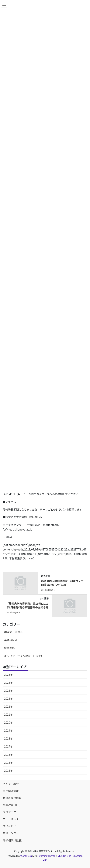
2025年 (8, 683)
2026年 (8, 675)
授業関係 (9, 648)
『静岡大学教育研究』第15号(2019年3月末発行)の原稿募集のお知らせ (27, 605)
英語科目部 (11, 640)
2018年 (8, 738)
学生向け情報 (11, 791)
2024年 (8, 691)
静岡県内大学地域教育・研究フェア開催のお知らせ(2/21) (62, 583)
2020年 (8, 722)
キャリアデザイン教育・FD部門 (23, 656)
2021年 (8, 714)
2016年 (8, 755)
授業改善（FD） (12, 805)
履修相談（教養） (13, 840)
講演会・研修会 (13, 632)
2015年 (8, 763)
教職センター (11, 833)
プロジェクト (11, 812)
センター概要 (11, 784)
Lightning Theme (46, 856)
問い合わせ (9, 826)
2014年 (8, 771)
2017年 (8, 746)
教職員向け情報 (12, 798)
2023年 (8, 699)
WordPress (26, 856)
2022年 (8, 706)
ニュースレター (12, 819)
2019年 (8, 730)
